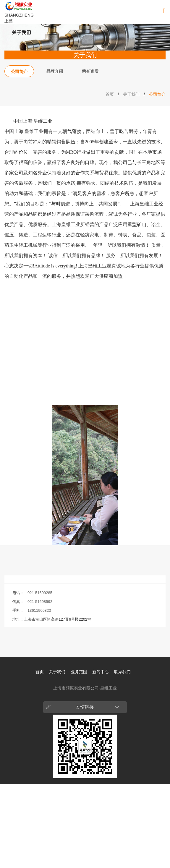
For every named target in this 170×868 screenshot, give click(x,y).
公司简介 (19, 72)
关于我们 (131, 94)
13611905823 (39, 610)
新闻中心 (101, 672)
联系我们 (122, 672)
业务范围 (79, 672)
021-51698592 (40, 602)
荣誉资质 (90, 71)
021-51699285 (40, 593)
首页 (110, 94)
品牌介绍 (55, 71)
